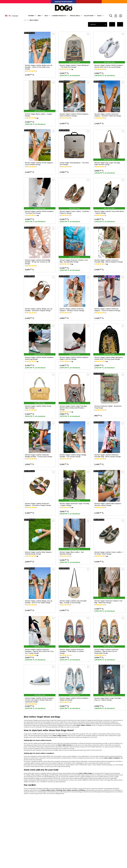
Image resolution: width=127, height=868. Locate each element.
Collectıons (89, 16)
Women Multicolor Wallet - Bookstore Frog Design (108, 407)
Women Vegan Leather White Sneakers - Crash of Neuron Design (74, 115)
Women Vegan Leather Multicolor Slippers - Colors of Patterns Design (107, 310)
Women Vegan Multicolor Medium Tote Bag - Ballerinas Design (108, 602)
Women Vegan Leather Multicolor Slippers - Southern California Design (108, 115)
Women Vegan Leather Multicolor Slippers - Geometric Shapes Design (38, 504)
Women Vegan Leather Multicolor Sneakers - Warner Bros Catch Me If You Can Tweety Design (39, 651)
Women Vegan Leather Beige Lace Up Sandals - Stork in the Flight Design (39, 602)
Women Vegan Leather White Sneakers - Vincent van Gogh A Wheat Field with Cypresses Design (40, 700)
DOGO (99, 16)
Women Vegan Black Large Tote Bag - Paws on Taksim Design (108, 699)
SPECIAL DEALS (75, 16)
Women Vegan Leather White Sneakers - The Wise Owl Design (40, 212)
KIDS (46, 16)
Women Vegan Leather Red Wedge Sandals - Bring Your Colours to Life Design (38, 262)
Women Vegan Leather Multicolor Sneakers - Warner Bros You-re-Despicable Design (106, 651)
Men (39, 16)
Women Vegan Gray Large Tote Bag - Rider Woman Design (108, 164)
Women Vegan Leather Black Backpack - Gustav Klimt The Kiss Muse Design (109, 358)
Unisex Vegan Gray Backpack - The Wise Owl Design (74, 164)
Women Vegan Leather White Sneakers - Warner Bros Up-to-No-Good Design (109, 66)
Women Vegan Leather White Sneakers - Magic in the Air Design (74, 358)
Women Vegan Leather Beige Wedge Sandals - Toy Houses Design (73, 456)
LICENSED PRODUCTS (59, 16)
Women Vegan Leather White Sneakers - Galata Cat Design (74, 699)
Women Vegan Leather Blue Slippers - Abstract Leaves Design (108, 504)
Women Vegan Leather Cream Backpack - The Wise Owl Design (74, 66)
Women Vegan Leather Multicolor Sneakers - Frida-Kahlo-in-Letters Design (72, 651)
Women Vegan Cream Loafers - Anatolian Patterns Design (74, 212)
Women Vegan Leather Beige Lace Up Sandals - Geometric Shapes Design (39, 310)
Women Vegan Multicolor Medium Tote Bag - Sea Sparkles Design (74, 261)
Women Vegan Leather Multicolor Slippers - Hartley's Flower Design (72, 310)
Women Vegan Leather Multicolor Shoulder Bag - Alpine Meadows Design (109, 261)
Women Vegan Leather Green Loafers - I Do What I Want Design (109, 553)
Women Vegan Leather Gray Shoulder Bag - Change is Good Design (73, 602)
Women (31, 16)
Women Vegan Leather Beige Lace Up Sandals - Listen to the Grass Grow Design (39, 67)
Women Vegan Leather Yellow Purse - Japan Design (39, 407)
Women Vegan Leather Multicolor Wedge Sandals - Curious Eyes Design (39, 456)
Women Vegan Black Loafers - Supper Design (39, 115)
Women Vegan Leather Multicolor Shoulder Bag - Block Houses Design (108, 456)
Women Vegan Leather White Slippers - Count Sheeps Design (39, 164)
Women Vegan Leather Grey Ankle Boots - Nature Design (109, 212)
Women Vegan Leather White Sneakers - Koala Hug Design (40, 358)
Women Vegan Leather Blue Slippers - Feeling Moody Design (39, 553)
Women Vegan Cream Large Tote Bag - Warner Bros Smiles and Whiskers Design (74, 408)
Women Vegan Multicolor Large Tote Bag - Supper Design (74, 504)
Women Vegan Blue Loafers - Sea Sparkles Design (72, 553)
